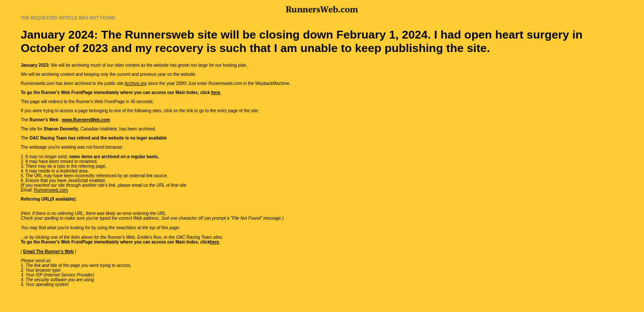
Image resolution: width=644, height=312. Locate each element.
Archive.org (136, 83)
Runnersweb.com (51, 190)
